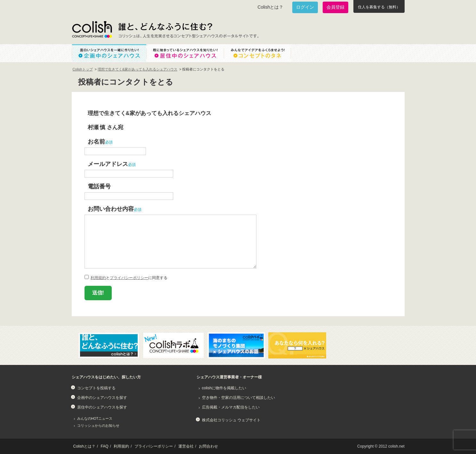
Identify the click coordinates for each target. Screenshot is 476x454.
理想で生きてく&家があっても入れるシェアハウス (137, 69)
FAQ (105, 446)
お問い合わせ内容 (111, 209)
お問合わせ (208, 446)
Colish (92, 29)
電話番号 (99, 186)
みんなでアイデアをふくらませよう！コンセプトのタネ (262, 53)
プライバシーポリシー (129, 278)
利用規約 (98, 278)
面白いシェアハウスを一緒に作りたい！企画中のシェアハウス (109, 53)
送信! (98, 293)
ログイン (305, 7)
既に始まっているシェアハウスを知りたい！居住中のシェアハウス (185, 53)
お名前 (96, 141)
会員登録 (335, 7)
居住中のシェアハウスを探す (102, 407)
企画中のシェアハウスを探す (102, 398)
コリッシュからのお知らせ (98, 425)
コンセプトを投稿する (96, 388)
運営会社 (186, 446)
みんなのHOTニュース (95, 418)
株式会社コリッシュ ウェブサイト (231, 420)
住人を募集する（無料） (379, 7)
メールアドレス (108, 164)
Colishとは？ (271, 7)
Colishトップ (83, 69)
